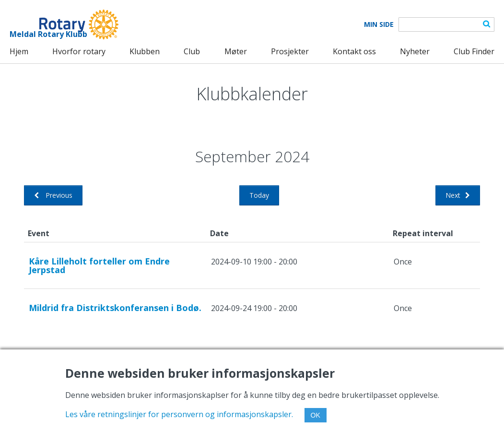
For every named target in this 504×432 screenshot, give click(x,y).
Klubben (145, 51)
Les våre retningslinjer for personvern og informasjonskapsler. (179, 414)
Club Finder (474, 51)
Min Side (379, 24)
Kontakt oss (354, 51)
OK (316, 415)
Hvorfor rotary (79, 51)
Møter (236, 51)
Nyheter (415, 51)
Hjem (19, 51)
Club (192, 51)
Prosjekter (290, 51)
